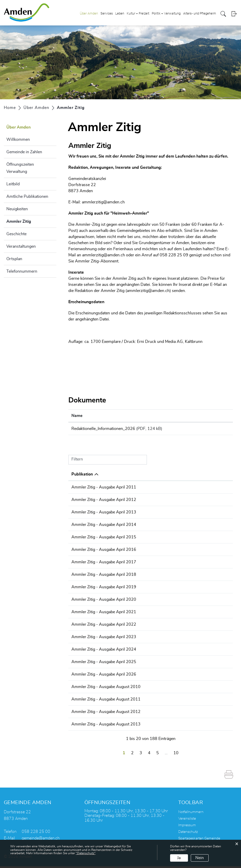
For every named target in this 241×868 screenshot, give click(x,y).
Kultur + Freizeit (138, 14)
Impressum (187, 827)
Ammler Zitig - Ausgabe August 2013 (149, 726)
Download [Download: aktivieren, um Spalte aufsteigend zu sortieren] (210, 416)
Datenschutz (188, 834)
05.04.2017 (83, 564)
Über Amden (89, 14)
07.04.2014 (83, 526)
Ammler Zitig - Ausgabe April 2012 (147, 501)
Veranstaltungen (21, 246)
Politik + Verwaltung (166, 14)
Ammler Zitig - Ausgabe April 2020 (147, 601)
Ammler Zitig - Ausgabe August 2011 (149, 701)
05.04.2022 (83, 626)
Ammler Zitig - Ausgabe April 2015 (147, 539)
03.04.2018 (83, 576)
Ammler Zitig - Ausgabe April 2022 (147, 626)
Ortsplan (14, 259)
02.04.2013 (83, 514)
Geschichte (16, 234)
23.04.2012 (83, 501)
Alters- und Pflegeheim (200, 14)
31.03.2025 (83, 664)
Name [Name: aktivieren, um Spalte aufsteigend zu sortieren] (77, 416)
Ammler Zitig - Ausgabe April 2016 (147, 551)
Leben (120, 14)
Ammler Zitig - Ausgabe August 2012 (149, 713)
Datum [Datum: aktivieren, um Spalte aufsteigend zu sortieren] (78, 476)
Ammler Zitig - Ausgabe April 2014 (147, 526)
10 (176, 755)
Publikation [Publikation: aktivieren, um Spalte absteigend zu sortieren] (125, 476)
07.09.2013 (83, 726)
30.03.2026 (83, 676)
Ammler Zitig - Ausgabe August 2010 (149, 689)
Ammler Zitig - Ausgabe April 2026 (147, 676)
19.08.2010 (83, 689)
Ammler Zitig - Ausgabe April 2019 (147, 589)
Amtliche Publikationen (27, 197)
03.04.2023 (83, 639)
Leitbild (13, 184)
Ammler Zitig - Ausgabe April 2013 (147, 514)
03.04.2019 (83, 589)
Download (215, 429)
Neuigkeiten (17, 209)
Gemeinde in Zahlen (24, 152)
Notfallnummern (191, 814)
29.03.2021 (83, 614)
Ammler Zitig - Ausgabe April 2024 (147, 651)
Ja (179, 858)
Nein (200, 858)
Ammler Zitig (31, 221)
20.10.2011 (83, 701)
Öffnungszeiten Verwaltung (20, 168)
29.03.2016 (83, 551)
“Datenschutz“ (86, 853)
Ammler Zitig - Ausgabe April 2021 (147, 614)
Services (107, 14)
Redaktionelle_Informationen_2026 (103, 429)
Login (234, 14)
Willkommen (18, 139)
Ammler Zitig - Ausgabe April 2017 (147, 564)
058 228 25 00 (36, 833)
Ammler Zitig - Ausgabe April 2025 (147, 664)
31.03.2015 (83, 539)
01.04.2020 (83, 601)
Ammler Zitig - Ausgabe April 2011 (147, 489)
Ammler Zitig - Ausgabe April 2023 (147, 639)
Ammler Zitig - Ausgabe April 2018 (147, 576)
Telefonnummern (22, 271)
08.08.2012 (83, 713)
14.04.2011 (83, 489)
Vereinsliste (187, 820)
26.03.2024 (83, 651)
